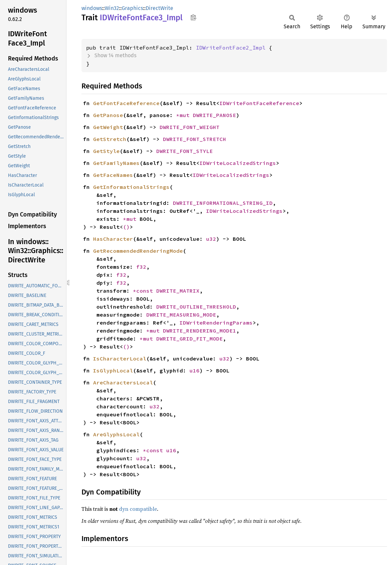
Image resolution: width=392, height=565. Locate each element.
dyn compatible (138, 509)
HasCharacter (113, 239)
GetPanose (108, 115)
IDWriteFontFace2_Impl (231, 48)
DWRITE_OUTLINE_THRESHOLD (196, 307)
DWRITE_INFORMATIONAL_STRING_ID (223, 203)
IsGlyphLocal (113, 370)
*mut (185, 115)
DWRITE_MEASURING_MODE (181, 315)
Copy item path (193, 17)
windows (92, 8)
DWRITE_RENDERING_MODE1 (199, 331)
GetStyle (106, 151)
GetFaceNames (113, 175)
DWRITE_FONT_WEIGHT (190, 127)
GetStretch (110, 139)
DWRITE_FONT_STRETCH (195, 139)
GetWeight (108, 127)
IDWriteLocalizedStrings (238, 163)
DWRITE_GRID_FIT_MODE (190, 339)
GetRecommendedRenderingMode (138, 251)
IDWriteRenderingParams (216, 323)
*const (145, 291)
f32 (141, 267)
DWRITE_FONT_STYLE (185, 151)
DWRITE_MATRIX (178, 291)
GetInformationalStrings (131, 187)
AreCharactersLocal (123, 382)
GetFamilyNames (116, 163)
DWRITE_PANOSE (214, 115)
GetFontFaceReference (126, 103)
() (126, 227)
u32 (211, 239)
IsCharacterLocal (120, 358)
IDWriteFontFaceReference (259, 103)
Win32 (112, 8)
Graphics (132, 8)
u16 (195, 370)
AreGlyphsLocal (116, 434)
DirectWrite (159, 8)
